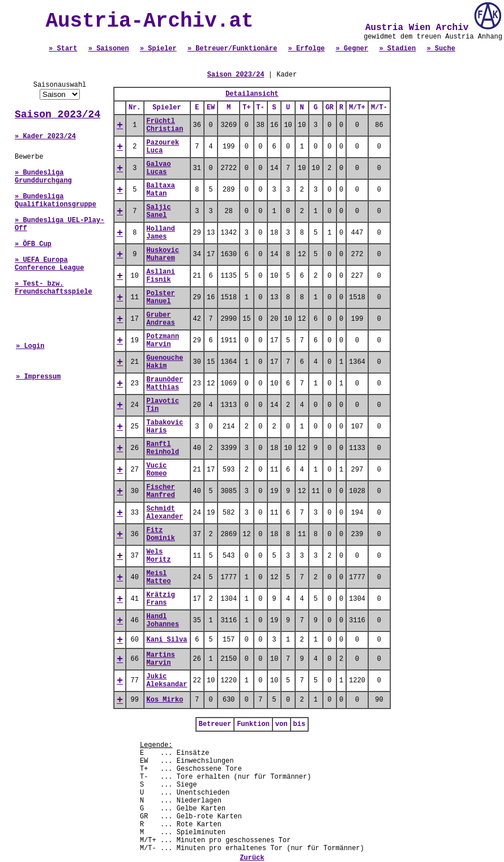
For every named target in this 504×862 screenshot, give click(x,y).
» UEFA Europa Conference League (49, 264)
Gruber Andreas (161, 319)
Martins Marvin (161, 659)
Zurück (252, 858)
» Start (63, 49)
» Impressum (38, 377)
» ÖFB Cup (33, 244)
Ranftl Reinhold (163, 448)
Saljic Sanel (159, 211)
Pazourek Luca (163, 147)
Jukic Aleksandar (167, 681)
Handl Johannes (163, 621)
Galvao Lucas (159, 168)
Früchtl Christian (165, 125)
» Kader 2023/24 (45, 137)
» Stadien (397, 49)
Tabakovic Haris (165, 427)
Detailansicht (252, 94)
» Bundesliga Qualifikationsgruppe (55, 201)
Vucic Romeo (157, 470)
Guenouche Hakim (165, 362)
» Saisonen (109, 49)
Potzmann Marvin (163, 341)
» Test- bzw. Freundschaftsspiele (54, 288)
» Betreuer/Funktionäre (232, 49)
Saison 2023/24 (57, 114)
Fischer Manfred (161, 491)
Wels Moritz (159, 556)
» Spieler (158, 49)
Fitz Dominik (161, 534)
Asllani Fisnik (161, 276)
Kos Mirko (165, 700)
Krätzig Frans (161, 599)
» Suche (441, 49)
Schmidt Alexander (165, 513)
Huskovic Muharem (163, 254)
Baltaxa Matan (161, 190)
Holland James (161, 233)
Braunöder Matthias (165, 384)
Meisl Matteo (159, 578)
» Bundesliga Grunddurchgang (43, 177)
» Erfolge (307, 49)
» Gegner (352, 49)
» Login (30, 346)
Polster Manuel (161, 298)
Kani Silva (167, 640)
